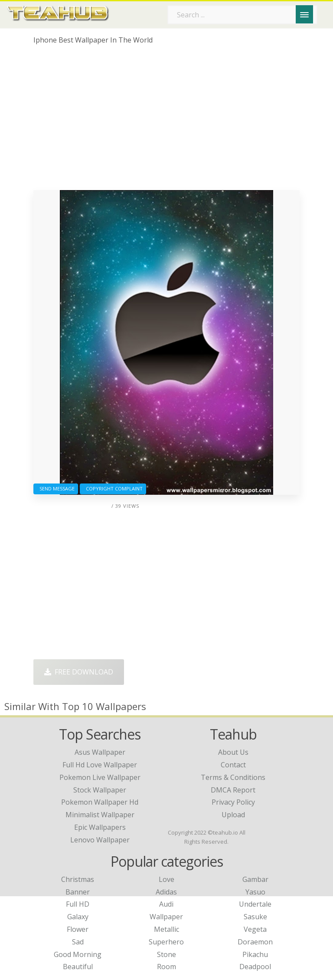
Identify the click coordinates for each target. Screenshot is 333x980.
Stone (166, 954)
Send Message (56, 488)
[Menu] (304, 14)
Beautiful (78, 967)
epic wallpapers (100, 827)
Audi (166, 904)
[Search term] (242, 15)
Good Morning (78, 954)
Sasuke (255, 917)
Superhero (166, 942)
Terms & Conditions (233, 777)
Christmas (78, 879)
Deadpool (255, 967)
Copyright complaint (113, 488)
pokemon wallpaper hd (100, 802)
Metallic (166, 929)
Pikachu (255, 954)
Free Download (79, 672)
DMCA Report (233, 790)
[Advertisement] (166, 121)
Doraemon (255, 942)
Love (166, 879)
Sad (78, 942)
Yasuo (255, 892)
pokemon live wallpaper (100, 777)
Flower (78, 929)
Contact (233, 765)
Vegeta (255, 929)
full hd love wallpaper (100, 765)
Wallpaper (166, 917)
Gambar (255, 879)
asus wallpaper (100, 752)
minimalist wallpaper (100, 815)
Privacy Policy (233, 802)
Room (166, 967)
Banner (78, 892)
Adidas (166, 892)
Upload (233, 815)
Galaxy (78, 917)
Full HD (78, 904)
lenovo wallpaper (100, 840)
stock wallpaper (100, 790)
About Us (233, 752)
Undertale (255, 904)
